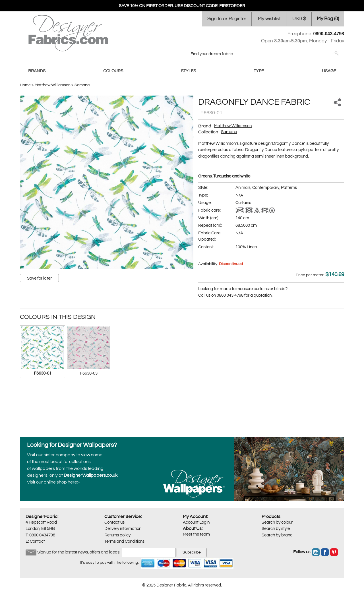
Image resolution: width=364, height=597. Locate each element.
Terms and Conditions (124, 541)
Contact (37, 541)
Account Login (196, 522)
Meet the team (196, 534)
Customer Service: (123, 517)
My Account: (195, 517)
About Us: (193, 528)
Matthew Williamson (233, 126)
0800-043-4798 (329, 34)
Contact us (114, 522)
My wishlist (269, 19)
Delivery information (123, 529)
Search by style (276, 529)
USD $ (299, 19)
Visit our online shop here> (53, 482)
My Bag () (328, 19)
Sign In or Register (227, 19)
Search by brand (277, 535)
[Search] (259, 54)
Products (271, 517)
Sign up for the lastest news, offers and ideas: (79, 552)
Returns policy (117, 535)
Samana (229, 132)
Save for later (39, 278)
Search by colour (277, 522)
